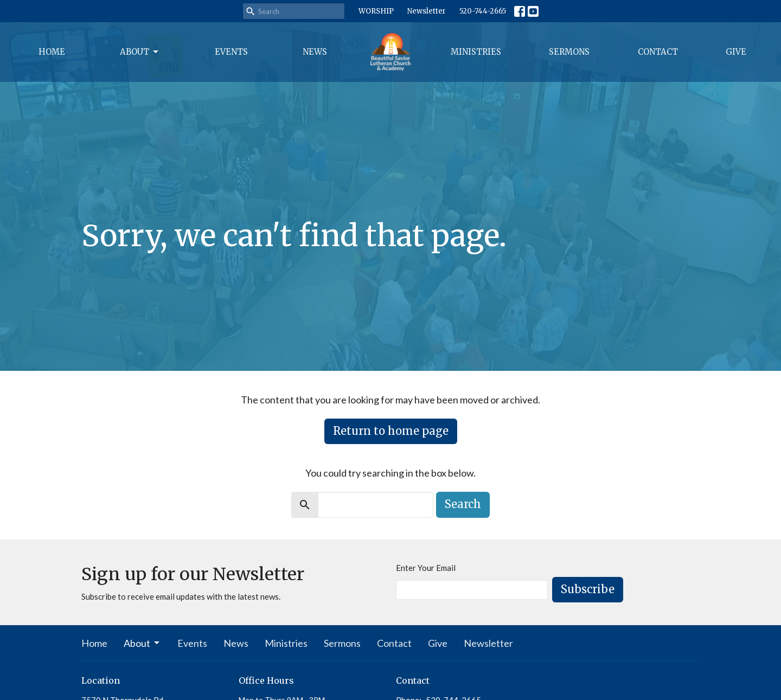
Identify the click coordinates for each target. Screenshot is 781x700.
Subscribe (588, 589)
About (140, 52)
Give (736, 52)
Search (463, 504)
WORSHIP (376, 11)
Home (52, 52)
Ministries (476, 52)
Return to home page (391, 431)
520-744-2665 (483, 11)
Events (231, 52)
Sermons (569, 52)
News (315, 52)
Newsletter (427, 11)
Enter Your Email (426, 568)
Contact (658, 52)
